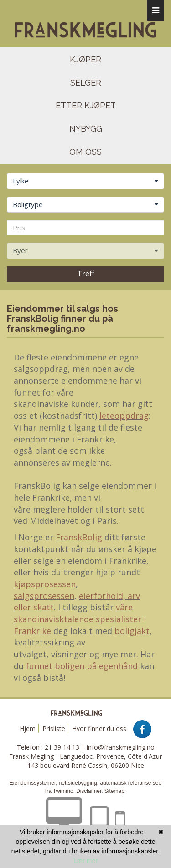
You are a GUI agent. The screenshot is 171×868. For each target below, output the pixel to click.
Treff (86, 274)
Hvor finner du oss (99, 728)
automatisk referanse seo (131, 783)
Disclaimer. (90, 791)
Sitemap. (115, 791)
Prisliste (54, 728)
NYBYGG (86, 129)
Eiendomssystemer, (34, 783)
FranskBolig (79, 537)
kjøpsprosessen (45, 584)
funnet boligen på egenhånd (82, 666)
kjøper (85, 59)
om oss (85, 152)
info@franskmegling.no (121, 747)
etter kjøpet (86, 105)
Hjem (28, 728)
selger (86, 83)
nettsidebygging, (80, 783)
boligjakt (132, 631)
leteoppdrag (124, 416)
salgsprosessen (44, 596)
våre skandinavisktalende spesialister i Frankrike (80, 619)
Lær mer (85, 861)
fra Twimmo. (60, 791)
